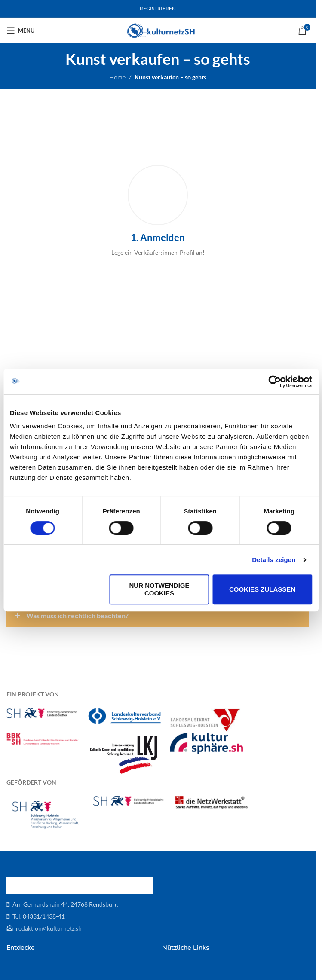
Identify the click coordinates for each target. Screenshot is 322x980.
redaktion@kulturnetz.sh (48, 928)
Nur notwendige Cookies (159, 589)
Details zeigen (274, 560)
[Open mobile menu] (20, 31)
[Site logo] (158, 30)
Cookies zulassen (262, 589)
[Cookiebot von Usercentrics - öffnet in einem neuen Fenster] (274, 382)
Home (117, 77)
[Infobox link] (158, 211)
